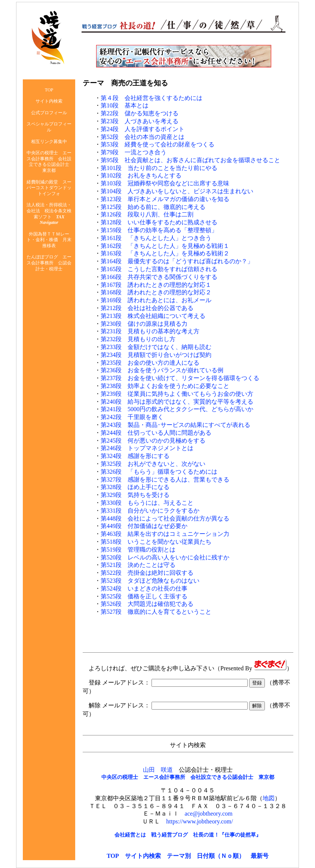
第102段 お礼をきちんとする (141, 175)
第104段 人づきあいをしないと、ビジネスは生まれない (177, 191)
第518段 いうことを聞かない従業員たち (156, 542)
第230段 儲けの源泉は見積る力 (144, 324)
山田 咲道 (158, 770)
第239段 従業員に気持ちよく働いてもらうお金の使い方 (177, 394)
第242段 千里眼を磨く (132, 417)
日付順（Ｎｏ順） (221, 856)
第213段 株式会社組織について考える (153, 316)
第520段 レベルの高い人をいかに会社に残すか (165, 557)
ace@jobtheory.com (209, 814)
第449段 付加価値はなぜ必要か (144, 526)
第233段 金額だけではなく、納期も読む (156, 347)
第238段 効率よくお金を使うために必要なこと (165, 386)
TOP (113, 856)
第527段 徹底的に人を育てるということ (156, 612)
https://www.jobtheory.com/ (199, 821)
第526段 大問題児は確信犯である (147, 604)
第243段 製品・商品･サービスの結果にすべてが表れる (175, 425)
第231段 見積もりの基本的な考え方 (150, 331)
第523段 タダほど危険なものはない (150, 581)
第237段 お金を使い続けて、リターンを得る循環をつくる (180, 378)
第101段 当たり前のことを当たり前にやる (159, 168)
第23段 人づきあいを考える (140, 121)
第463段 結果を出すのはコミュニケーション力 (165, 534)
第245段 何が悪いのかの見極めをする (153, 441)
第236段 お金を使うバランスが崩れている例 (162, 370)
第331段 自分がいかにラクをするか (150, 511)
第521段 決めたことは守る (138, 565)
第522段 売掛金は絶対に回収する (147, 573)
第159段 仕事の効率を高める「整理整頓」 (159, 230)
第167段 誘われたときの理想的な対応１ (156, 285)
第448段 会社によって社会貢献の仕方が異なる (165, 518)
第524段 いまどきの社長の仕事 (144, 588)
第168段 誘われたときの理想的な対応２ (156, 292)
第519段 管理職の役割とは (138, 550)
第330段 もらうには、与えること (147, 503)
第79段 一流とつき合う (134, 152)
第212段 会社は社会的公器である (147, 308)
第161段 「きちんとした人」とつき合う (156, 238)
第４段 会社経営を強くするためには (152, 98)
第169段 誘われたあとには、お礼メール (156, 300)
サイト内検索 (143, 856)
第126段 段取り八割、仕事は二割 (147, 214)
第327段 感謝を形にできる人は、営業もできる (165, 479)
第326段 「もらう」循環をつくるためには (159, 472)
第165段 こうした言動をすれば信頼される (159, 269)
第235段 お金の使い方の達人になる (150, 363)
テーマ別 (179, 856)
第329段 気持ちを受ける (135, 495)
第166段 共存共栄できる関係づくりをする (159, 277)
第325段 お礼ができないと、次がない (153, 464)
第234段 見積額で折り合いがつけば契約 (156, 355)
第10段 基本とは (125, 105)
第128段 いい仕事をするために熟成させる (159, 222)
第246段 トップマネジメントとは (147, 448)
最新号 (260, 856)
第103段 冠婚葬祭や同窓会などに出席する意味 (165, 183)
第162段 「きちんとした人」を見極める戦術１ (165, 246)
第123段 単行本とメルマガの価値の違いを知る (165, 199)
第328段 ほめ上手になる (135, 487)
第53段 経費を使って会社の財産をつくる (157, 144)
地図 (269, 798)
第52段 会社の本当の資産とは (143, 137)
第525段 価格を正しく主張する (144, 596)
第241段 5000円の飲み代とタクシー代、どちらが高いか (177, 409)
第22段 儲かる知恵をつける (140, 113)
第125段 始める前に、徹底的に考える (153, 207)
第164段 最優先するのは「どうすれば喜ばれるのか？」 (177, 261)
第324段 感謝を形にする (135, 456)
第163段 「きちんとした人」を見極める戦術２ (165, 253)
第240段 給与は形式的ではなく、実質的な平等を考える (177, 402)
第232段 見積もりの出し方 (138, 339)
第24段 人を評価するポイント (143, 129)
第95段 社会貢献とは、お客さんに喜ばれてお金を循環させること (190, 160)
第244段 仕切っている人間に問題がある (156, 433)
